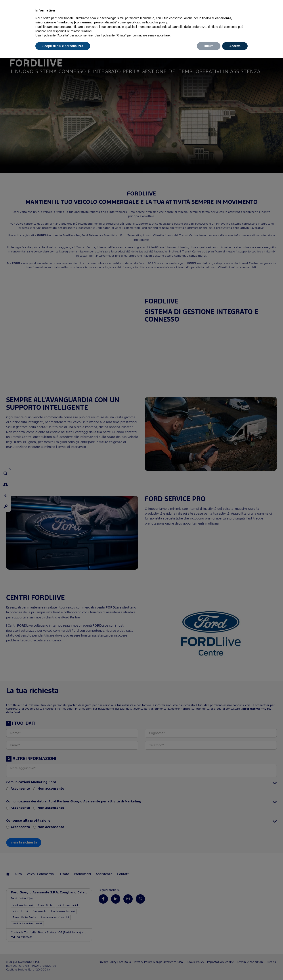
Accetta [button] (235, 46)
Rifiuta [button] (209, 46)
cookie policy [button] (158, 22)
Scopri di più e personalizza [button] (63, 46)
